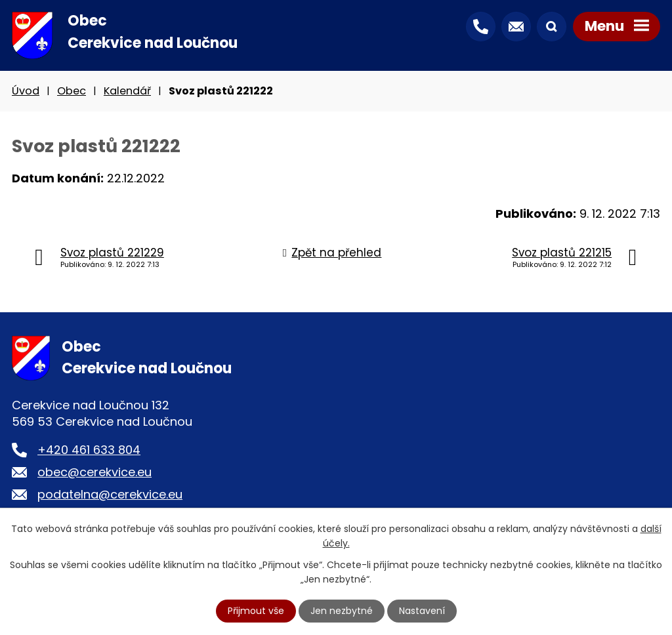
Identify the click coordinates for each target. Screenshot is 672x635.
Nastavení (422, 611)
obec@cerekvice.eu (94, 472)
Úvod (26, 91)
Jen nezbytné (342, 611)
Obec (72, 91)
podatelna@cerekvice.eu (110, 494)
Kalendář (127, 91)
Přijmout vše (256, 611)
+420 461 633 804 (89, 450)
